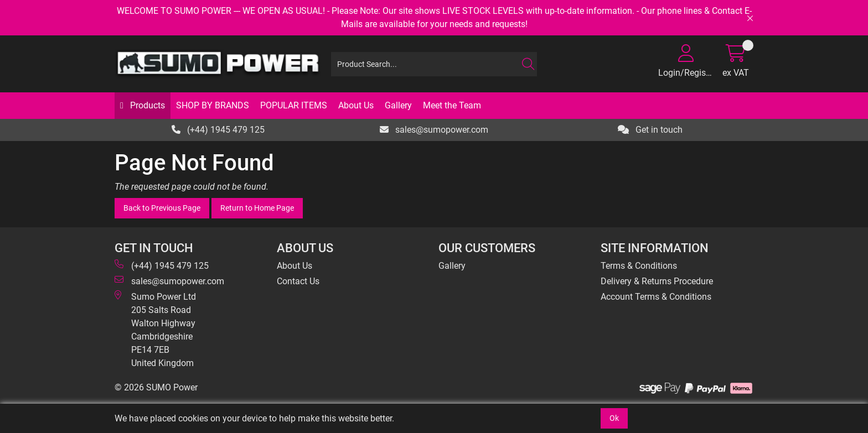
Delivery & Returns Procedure (657, 281)
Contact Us (298, 281)
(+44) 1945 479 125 (218, 130)
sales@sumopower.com (434, 130)
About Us (356, 105)
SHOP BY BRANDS (213, 105)
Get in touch (650, 130)
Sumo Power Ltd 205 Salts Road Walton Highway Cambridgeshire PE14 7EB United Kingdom (155, 329)
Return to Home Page (257, 208)
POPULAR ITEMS (294, 105)
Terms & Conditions (639, 266)
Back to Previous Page (162, 208)
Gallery (398, 105)
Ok (614, 418)
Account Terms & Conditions (656, 297)
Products (146, 105)
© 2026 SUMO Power (156, 387)
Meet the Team (452, 105)
